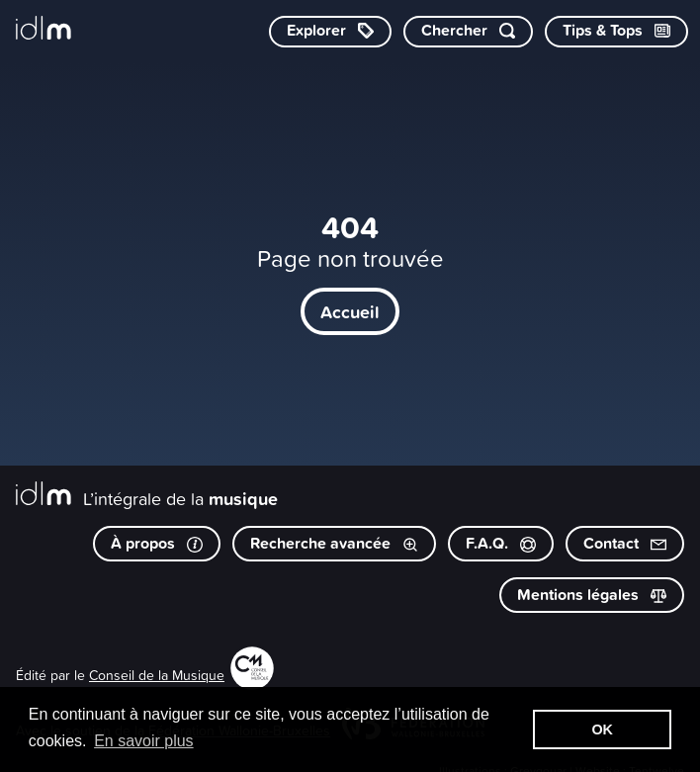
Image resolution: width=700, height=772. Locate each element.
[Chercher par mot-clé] (468, 32)
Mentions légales (592, 595)
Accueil (350, 311)
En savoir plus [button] (144, 741)
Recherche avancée (334, 543)
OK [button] (602, 729)
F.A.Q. (501, 543)
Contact (625, 543)
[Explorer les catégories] (330, 32)
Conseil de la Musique (157, 675)
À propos (157, 543)
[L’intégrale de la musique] (44, 30)
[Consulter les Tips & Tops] (616, 32)
